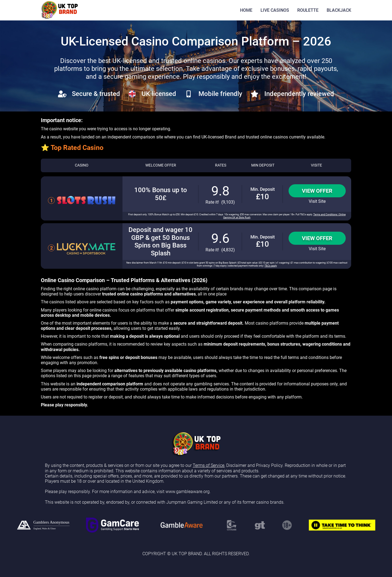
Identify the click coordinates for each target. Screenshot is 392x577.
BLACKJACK (339, 10)
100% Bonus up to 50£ (161, 194)
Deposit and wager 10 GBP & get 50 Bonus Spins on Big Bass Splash (160, 241)
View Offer (317, 191)
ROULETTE (308, 10)
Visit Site (317, 201)
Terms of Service (209, 465)
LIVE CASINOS (275, 10)
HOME (246, 10)
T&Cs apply (271, 266)
